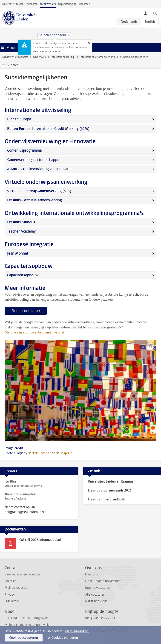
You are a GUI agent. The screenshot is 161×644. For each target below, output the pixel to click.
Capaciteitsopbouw (23, 275)
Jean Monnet (18, 253)
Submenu (14, 65)
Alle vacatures (95, 595)
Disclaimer (12, 601)
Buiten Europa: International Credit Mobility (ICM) (48, 129)
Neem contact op (26, 311)
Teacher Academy (21, 231)
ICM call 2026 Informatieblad (40, 540)
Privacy (10, 595)
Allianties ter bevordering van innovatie (39, 169)
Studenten (32, 4)
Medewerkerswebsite (15, 57)
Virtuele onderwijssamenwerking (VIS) (39, 191)
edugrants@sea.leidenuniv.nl (26, 512)
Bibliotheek (85, 4)
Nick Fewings (41, 453)
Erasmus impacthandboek (106, 499)
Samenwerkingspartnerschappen (34, 160)
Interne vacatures (97, 588)
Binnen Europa (19, 119)
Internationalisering (62, 57)
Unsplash (66, 453)
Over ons (91, 574)
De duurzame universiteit (103, 581)
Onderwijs (39, 57)
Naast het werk (96, 601)
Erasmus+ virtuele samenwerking (34, 200)
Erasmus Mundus (21, 222)
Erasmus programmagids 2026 (110, 490)
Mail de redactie (16, 588)
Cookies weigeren (65, 638)
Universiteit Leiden (13, 4)
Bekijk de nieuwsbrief (100, 618)
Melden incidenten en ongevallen (28, 625)
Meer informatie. (77, 631)
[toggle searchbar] (155, 13)
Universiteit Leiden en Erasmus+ (111, 482)
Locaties (10, 581)
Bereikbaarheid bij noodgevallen (27, 618)
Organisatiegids (67, 4)
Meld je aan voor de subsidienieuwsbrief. (35, 332)
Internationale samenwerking (97, 57)
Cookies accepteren (24, 638)
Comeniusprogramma (24, 150)
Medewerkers (48, 4)
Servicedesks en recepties (23, 574)
